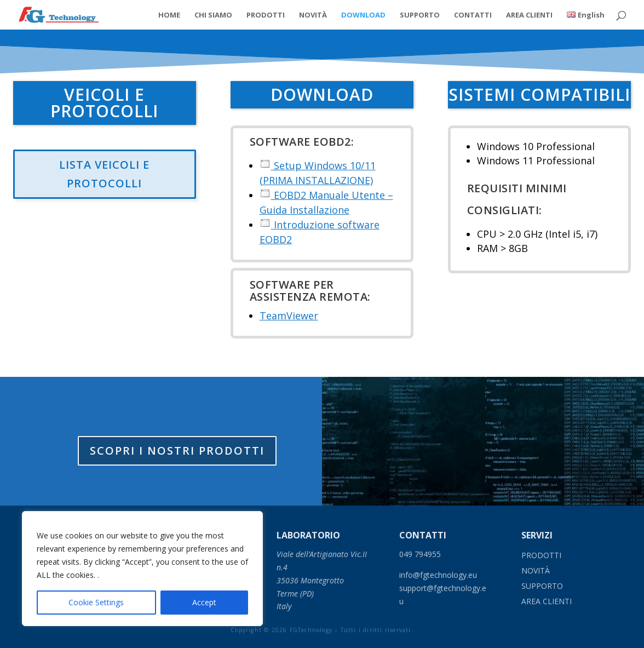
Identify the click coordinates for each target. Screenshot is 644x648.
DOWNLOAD (363, 15)
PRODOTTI (266, 15)
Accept (204, 602)
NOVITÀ (313, 15)
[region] (142, 569)
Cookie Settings (96, 602)
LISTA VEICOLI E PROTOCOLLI (104, 174)
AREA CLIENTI (529, 15)
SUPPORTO (420, 15)
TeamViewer (289, 316)
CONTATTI (473, 15)
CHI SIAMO (213, 15)
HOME (169, 15)
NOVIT (536, 570)
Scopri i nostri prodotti (177, 453)
